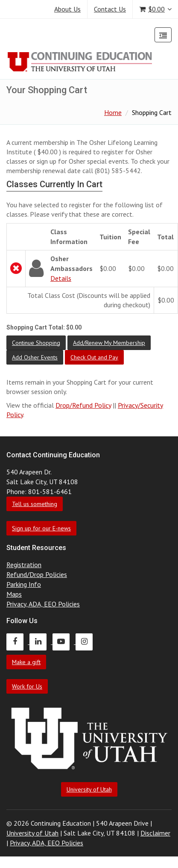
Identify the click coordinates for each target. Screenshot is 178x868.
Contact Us (110, 9)
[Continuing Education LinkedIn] (41, 641)
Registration (24, 565)
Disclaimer (155, 833)
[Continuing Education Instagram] (86, 641)
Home (113, 112)
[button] (36, 343)
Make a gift (26, 662)
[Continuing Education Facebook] (18, 641)
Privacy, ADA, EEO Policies (43, 604)
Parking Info (24, 584)
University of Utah (89, 789)
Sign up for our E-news (41, 528)
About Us (67, 9)
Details (61, 278)
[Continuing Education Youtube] (64, 641)
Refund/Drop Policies (37, 574)
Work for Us (27, 686)
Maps (14, 594)
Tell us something (35, 504)
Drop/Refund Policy (83, 405)
